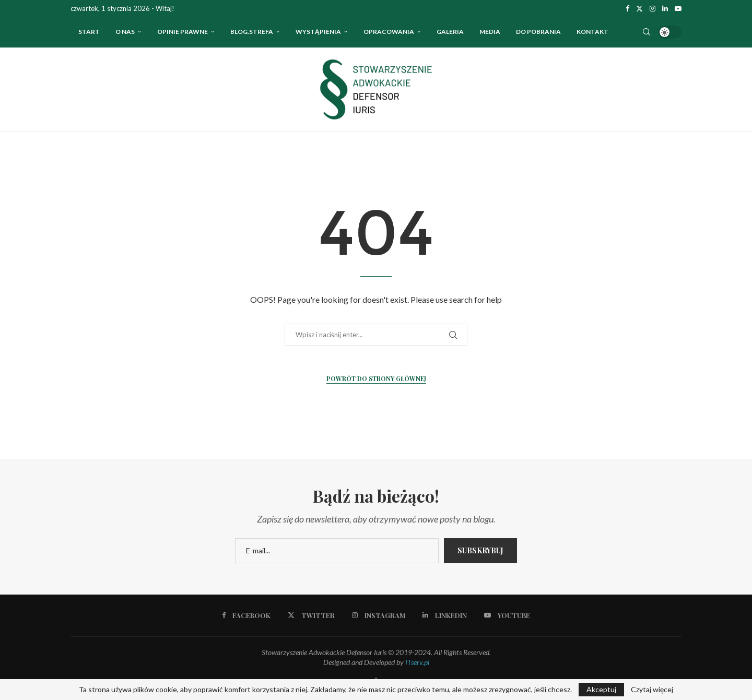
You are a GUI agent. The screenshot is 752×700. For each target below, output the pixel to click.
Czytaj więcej (652, 690)
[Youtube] (678, 8)
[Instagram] (653, 8)
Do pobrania (538, 32)
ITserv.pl (417, 662)
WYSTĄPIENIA (318, 32)
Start (89, 32)
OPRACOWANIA (389, 32)
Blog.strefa (252, 32)
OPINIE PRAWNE (183, 32)
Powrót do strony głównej (376, 378)
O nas (125, 32)
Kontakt (592, 32)
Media (490, 32)
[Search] (647, 32)
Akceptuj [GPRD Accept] (601, 689)
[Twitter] (639, 8)
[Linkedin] (665, 8)
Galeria (450, 32)
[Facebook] (627, 8)
